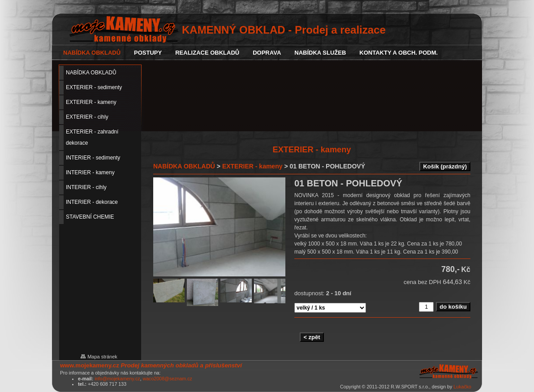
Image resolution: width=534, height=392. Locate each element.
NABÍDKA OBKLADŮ (184, 166)
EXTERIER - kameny (252, 166)
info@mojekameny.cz (117, 379)
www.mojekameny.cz (90, 365)
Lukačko (462, 387)
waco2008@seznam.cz (167, 379)
